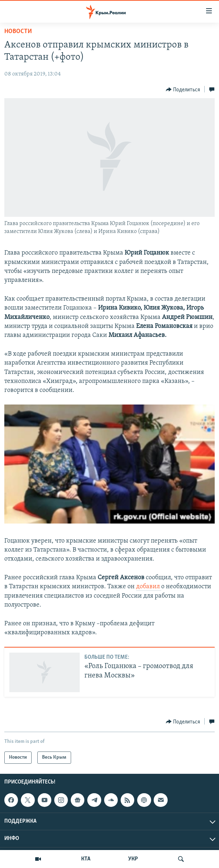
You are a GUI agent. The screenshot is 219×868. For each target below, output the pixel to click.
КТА (86, 859)
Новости (18, 31)
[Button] (183, 90)
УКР (133, 859)
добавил (149, 587)
